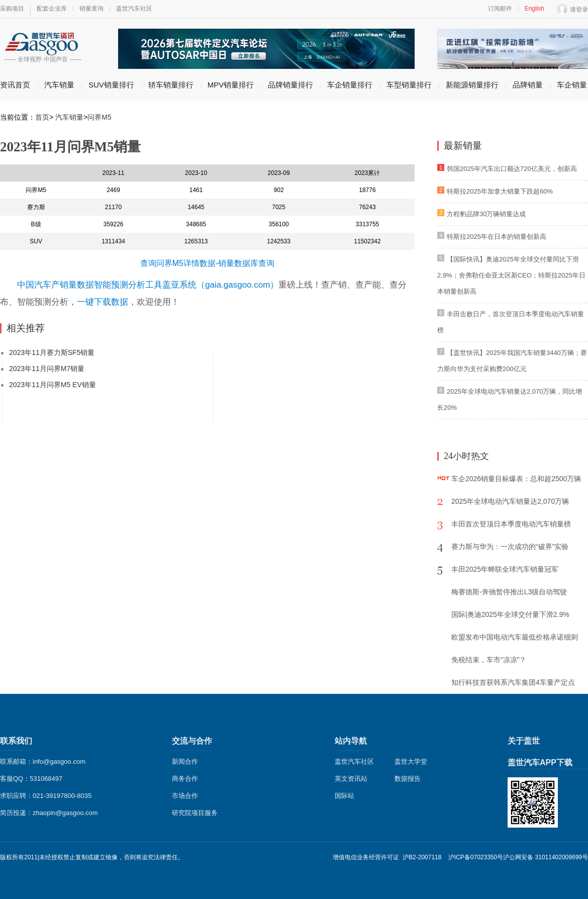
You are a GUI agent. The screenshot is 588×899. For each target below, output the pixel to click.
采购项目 (12, 9)
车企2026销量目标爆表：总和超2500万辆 (516, 479)
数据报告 (408, 779)
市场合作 (185, 796)
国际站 (345, 796)
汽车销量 (59, 85)
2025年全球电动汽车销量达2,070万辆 (510, 501)
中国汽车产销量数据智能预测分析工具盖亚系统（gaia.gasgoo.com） (148, 285)
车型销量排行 (409, 85)
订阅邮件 (500, 9)
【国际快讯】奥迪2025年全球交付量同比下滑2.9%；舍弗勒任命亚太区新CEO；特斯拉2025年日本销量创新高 (511, 275)
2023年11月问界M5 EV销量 (53, 385)
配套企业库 (52, 9)
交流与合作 (192, 741)
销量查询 (91, 9)
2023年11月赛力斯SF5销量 (52, 352)
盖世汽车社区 (134, 9)
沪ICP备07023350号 (476, 857)
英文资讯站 (351, 779)
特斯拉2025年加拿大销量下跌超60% (500, 191)
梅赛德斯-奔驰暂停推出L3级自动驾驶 (509, 592)
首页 (42, 117)
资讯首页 (15, 85)
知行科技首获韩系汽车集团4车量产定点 (513, 682)
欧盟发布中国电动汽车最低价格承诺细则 (515, 637)
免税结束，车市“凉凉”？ (489, 660)
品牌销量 (528, 85)
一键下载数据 (103, 302)
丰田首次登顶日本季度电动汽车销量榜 (511, 524)
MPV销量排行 (231, 85)
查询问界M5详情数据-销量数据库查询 (208, 263)
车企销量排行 (350, 85)
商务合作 (185, 779)
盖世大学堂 (411, 761)
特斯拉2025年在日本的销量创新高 (497, 237)
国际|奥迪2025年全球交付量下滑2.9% (510, 614)
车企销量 (572, 85)
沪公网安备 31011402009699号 (546, 857)
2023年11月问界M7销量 (47, 369)
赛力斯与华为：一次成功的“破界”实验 (510, 547)
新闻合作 (185, 761)
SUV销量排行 (111, 85)
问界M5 (99, 117)
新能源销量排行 (472, 85)
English (534, 9)
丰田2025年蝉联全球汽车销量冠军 (505, 569)
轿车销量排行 (171, 85)
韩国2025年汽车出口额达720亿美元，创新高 (512, 169)
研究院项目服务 (195, 813)
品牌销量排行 (290, 85)
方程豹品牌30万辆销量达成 (486, 214)
